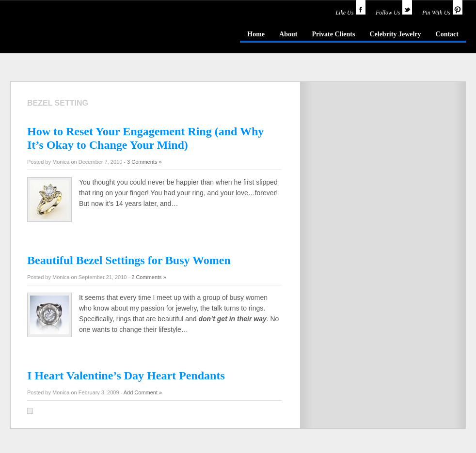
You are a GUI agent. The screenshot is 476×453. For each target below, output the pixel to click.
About (288, 34)
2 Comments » (149, 277)
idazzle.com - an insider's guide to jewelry (80, 33)
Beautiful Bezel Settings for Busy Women (129, 260)
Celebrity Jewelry (395, 34)
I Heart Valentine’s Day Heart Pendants (126, 375)
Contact (447, 34)
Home (256, 34)
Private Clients (333, 34)
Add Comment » (143, 392)
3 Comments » (144, 162)
